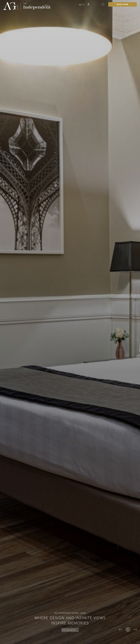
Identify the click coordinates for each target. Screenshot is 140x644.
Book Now (122, 4)
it (84, 4)
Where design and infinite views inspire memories (70, 620)
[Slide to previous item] (121, 630)
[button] (82, 4)
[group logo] (11, 6)
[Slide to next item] (135, 630)
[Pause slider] (128, 630)
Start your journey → (70, 630)
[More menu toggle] (103, 4)
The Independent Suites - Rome (70, 613)
